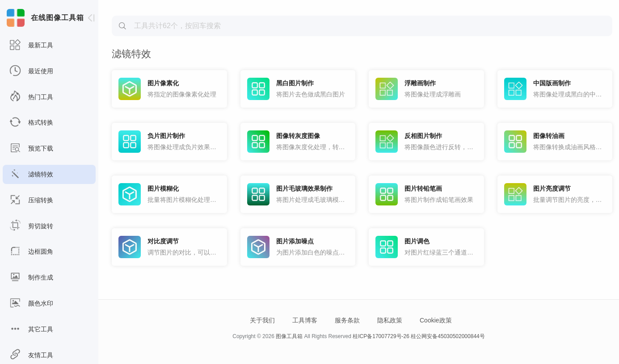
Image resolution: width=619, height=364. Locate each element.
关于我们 (262, 320)
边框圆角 (31, 252)
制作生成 (31, 278)
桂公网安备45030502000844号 (448, 336)
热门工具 (31, 97)
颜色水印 (31, 303)
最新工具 (31, 45)
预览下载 (31, 149)
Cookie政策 (436, 320)
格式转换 (31, 123)
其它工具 (31, 329)
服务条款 (347, 320)
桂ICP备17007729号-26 (381, 336)
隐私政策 (390, 320)
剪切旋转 (31, 226)
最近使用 (31, 71)
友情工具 (31, 355)
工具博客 (305, 320)
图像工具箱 (289, 336)
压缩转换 (31, 200)
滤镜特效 (31, 174)
